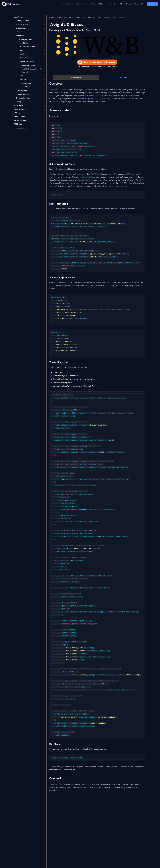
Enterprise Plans (139, 4)
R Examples (22, 91)
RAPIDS (23, 54)
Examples (20, 36)
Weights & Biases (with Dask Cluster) (32, 70)
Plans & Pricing (126, 4)
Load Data (24, 43)
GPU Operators (20, 113)
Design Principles (21, 109)
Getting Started (23, 21)
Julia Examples (24, 94)
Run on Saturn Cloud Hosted (97, 62)
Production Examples (29, 47)
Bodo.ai (23, 79)
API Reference (20, 129)
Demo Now (153, 4)
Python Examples (25, 39)
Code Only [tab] (122, 78)
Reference (20, 32)
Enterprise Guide (90, 4)
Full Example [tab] (76, 78)
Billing (18, 102)
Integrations (21, 28)
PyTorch (23, 58)
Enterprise (18, 105)
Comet (23, 76)
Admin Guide (77, 4)
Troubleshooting (23, 98)
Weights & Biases (27, 62)
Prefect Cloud (26, 83)
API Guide (102, 4)
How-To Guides (22, 24)
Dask (22, 50)
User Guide (66, 4)
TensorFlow (24, 87)
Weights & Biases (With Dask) (97, 99)
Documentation (55, 17)
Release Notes (113, 4)
